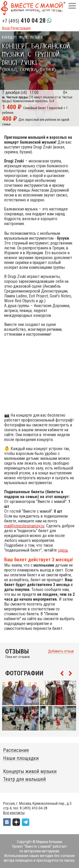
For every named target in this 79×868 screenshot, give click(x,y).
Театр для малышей (25, 779)
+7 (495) (24, 21)
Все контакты (14, 813)
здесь (63, 550)
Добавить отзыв (61, 651)
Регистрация (21, 28)
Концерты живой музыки (30, 771)
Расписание (16, 750)
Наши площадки (21, 758)
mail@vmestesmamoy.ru (24, 526)
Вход (6, 28)
